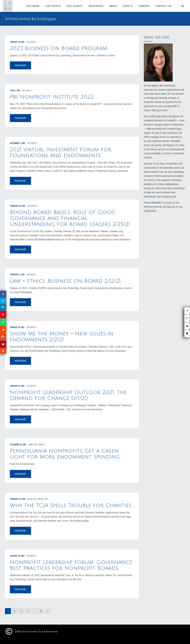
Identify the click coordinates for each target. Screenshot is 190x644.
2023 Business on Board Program (58, 48)
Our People (53, 6)
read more (20, 65)
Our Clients (75, 6)
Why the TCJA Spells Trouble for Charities (71, 505)
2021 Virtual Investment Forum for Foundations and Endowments (61, 153)
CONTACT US (164, 6)
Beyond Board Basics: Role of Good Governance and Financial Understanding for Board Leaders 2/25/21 (70, 218)
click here (156, 203)
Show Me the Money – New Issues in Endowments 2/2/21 (62, 337)
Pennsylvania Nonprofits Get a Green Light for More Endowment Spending (65, 454)
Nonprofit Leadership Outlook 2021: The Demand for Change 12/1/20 (68, 395)
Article (34, 445)
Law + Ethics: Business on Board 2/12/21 (65, 281)
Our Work (33, 6)
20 (41, 611)
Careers (144, 6)
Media (113, 6)
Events (128, 6)
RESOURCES (96, 6)
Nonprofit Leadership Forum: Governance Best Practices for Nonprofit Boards (71, 565)
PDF (46, 499)
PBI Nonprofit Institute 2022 (52, 97)
